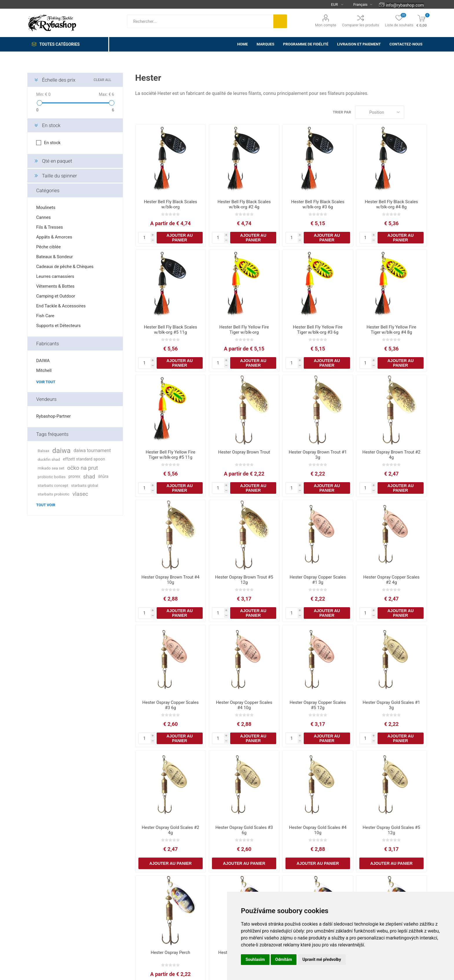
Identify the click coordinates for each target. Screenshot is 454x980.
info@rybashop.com (405, 5)
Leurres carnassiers (55, 276)
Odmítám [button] (284, 959)
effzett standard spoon (84, 459)
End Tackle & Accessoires (61, 306)
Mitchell (44, 370)
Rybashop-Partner (53, 416)
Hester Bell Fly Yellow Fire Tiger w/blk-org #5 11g (170, 455)
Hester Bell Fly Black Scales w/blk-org (171, 204)
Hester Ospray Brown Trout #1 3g (318, 455)
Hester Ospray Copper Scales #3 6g (171, 705)
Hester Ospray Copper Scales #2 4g (391, 580)
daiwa (61, 451)
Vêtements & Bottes (55, 286)
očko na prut (83, 468)
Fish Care (45, 316)
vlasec (80, 494)
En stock (51, 125)
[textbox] (200, 21)
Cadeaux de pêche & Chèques (65, 267)
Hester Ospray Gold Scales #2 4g (171, 830)
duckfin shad (49, 459)
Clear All (102, 80)
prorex (74, 477)
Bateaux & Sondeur (55, 257)
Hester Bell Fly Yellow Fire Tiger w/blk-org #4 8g (391, 330)
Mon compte (326, 25)
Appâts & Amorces (54, 237)
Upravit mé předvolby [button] (322, 959)
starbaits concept (53, 485)
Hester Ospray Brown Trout (244, 452)
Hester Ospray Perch (170, 953)
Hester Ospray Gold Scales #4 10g (318, 830)
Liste (422, 112)
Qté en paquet (57, 161)
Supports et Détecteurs (58, 326)
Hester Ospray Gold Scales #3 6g (244, 830)
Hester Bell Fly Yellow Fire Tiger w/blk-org (244, 330)
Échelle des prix (59, 80)
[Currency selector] (335, 4)
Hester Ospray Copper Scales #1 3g (318, 580)
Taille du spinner (60, 176)
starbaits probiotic (54, 494)
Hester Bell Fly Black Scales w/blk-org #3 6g (318, 204)
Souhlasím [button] (255, 959)
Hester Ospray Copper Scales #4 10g (244, 705)
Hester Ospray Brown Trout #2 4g (391, 455)
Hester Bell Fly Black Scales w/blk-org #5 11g (171, 330)
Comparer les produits (360, 25)
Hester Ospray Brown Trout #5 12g (244, 580)
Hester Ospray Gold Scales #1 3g (391, 705)
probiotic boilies (52, 477)
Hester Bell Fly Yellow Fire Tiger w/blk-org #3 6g (318, 330)
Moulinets (46, 208)
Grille (411, 112)
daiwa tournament (92, 450)
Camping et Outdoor (56, 296)
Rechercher (280, 21)
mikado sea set (51, 468)
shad (89, 477)
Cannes (43, 217)
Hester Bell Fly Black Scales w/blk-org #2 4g (244, 204)
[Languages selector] (360, 4)
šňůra (103, 477)
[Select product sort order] (380, 112)
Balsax (43, 451)
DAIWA (43, 361)
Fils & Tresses (50, 227)
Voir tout (46, 382)
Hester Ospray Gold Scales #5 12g (391, 830)
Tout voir (46, 505)
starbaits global (85, 485)
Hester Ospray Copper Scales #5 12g (318, 705)
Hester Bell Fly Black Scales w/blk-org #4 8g (391, 204)
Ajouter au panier (180, 238)
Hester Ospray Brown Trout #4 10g (171, 580)
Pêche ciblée (48, 247)
